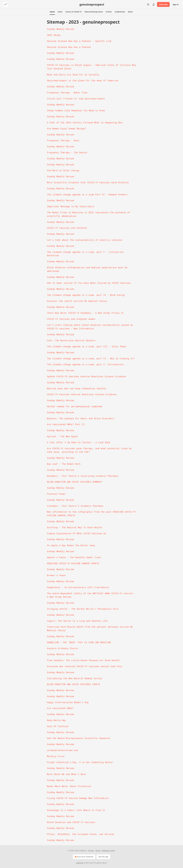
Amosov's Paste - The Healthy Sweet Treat (74, 557)
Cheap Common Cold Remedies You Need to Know (76, 110)
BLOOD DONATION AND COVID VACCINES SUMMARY (74, 482)
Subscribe (163, 4)
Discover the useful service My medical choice (77, 301)
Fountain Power (56, 494)
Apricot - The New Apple (62, 436)
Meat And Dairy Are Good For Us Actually (73, 75)
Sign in (176, 4)
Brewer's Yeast (56, 575)
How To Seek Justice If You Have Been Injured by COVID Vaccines (89, 283)
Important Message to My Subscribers (71, 206)
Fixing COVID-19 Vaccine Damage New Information (78, 798)
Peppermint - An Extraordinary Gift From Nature (78, 587)
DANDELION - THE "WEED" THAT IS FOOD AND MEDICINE (79, 642)
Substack (80, 863)
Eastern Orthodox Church (62, 648)
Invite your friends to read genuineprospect (76, 99)
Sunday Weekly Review (60, 29)
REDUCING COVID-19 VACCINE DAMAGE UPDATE (73, 563)
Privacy (91, 850)
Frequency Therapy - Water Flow (67, 92)
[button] (52, 12)
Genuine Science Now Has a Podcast (69, 47)
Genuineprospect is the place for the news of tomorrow (83, 80)
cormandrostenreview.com (62, 750)
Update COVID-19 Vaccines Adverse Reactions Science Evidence (86, 376)
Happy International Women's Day (68, 702)
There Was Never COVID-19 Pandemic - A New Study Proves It (85, 313)
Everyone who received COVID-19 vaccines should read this (85, 666)
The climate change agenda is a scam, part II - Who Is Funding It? (91, 358)
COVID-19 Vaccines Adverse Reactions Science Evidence (82, 394)
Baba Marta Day (56, 720)
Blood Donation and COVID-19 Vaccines (71, 822)
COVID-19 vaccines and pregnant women (71, 319)
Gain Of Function (58, 726)
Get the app (103, 857)
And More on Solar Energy (63, 170)
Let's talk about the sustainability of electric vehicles (85, 240)
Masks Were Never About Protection (69, 786)
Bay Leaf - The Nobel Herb (64, 464)
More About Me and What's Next (66, 774)
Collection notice (108, 850)
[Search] (148, 4)
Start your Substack (84, 857)
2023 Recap (54, 35)
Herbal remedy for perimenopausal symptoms (75, 406)
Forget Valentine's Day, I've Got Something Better (80, 762)
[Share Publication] (154, 4)
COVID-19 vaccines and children (67, 228)
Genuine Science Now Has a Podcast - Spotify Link (79, 41)
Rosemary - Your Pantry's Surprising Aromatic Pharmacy (83, 476)
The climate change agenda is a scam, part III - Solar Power (87, 346)
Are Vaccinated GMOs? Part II (66, 424)
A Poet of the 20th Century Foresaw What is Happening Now (85, 122)
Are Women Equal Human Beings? (66, 128)
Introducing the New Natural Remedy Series (75, 678)
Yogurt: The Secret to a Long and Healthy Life (77, 621)
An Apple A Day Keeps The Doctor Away (71, 545)
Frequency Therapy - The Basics (67, 152)
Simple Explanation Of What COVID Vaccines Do (76, 533)
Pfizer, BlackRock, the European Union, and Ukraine (80, 834)
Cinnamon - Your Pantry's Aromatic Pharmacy (75, 506)
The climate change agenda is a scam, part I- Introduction (85, 364)
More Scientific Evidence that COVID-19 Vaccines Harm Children (88, 182)
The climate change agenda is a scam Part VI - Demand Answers (87, 194)
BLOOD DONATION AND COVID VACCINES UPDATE (74, 684)
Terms (98, 850)
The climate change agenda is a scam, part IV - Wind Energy (86, 295)
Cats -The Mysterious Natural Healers (71, 340)
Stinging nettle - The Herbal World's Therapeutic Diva (83, 609)
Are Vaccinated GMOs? (60, 708)
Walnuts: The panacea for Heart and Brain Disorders (81, 418)
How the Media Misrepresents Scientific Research (79, 738)
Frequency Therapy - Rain (63, 140)
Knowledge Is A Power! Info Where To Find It (76, 810)
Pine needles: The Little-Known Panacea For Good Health (83, 660)
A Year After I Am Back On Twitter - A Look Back (79, 442)
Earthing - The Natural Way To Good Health (75, 527)
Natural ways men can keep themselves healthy (76, 388)
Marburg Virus (56, 756)
